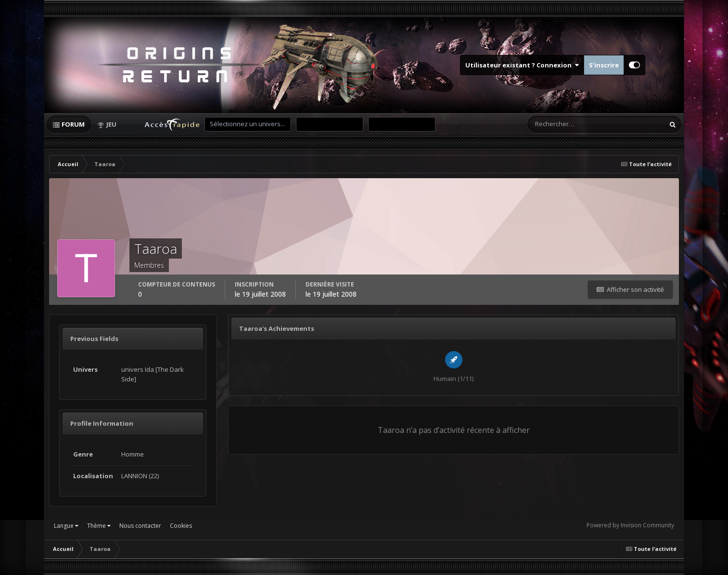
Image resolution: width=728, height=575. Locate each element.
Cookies (181, 526)
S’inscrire (604, 65)
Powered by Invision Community (630, 525)
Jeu (111, 124)
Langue (66, 526)
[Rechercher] (557, 124)
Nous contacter (140, 526)
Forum (73, 124)
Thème (99, 526)
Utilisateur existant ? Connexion (522, 65)
